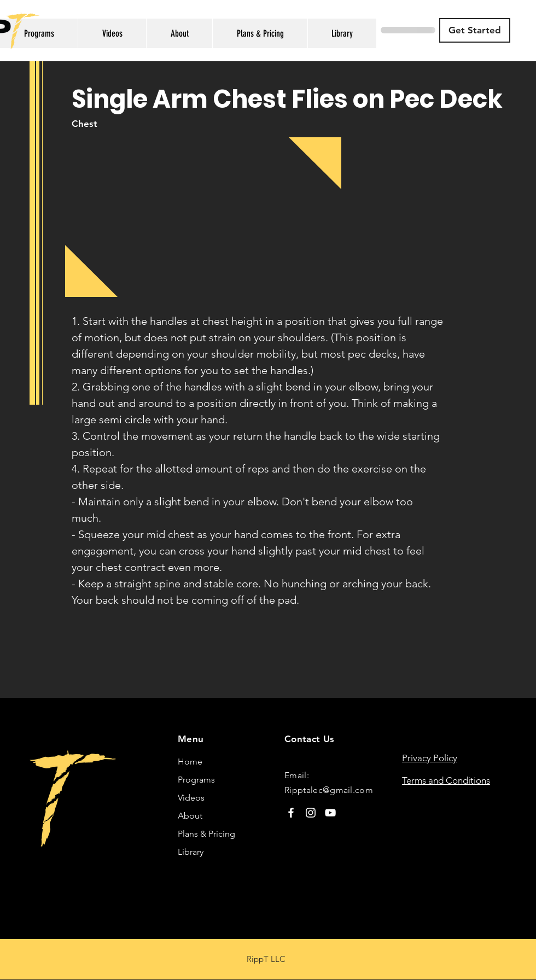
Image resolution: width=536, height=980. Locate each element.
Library (191, 852)
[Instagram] (311, 813)
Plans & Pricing (206, 834)
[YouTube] (330, 813)
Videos (191, 798)
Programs (196, 780)
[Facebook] (291, 813)
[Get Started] (475, 30)
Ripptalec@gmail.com (329, 790)
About (190, 816)
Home (190, 762)
